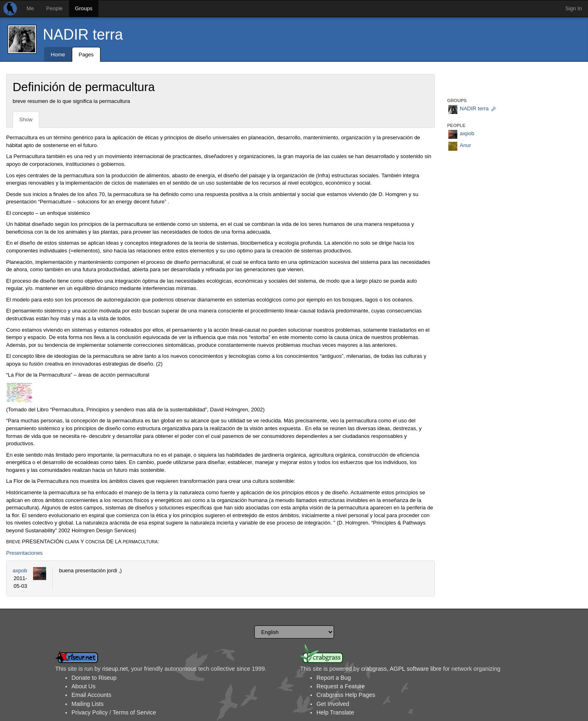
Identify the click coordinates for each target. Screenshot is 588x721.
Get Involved (333, 704)
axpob (20, 570)
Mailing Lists (88, 704)
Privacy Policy (90, 712)
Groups (84, 8)
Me (30, 8)
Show (26, 119)
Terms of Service (134, 712)
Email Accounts (91, 695)
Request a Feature (341, 686)
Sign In (574, 8)
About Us (84, 686)
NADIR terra (83, 35)
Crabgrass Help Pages (346, 695)
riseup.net (115, 669)
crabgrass (374, 669)
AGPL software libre (415, 669)
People (54, 8)
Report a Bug (334, 678)
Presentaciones (24, 553)
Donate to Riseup (94, 678)
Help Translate (335, 712)
